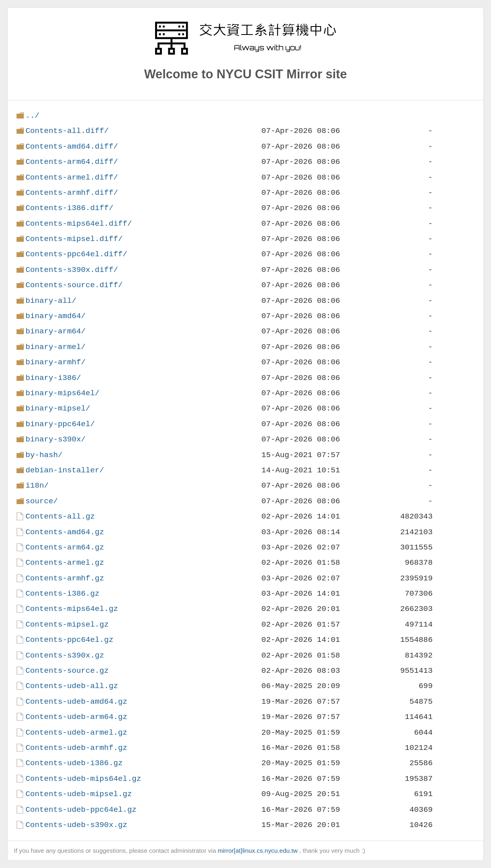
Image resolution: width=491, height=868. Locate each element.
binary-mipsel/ (58, 408)
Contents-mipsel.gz (67, 624)
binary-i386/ (53, 378)
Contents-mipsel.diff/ (74, 239)
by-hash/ (44, 455)
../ (32, 115)
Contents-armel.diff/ (72, 177)
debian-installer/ (65, 470)
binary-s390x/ (55, 439)
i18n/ (37, 485)
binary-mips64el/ (62, 393)
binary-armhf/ (55, 362)
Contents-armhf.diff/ (72, 193)
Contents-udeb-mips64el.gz (83, 779)
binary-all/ (51, 301)
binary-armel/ (55, 347)
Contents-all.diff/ (67, 131)
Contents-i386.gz (62, 593)
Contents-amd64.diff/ (72, 146)
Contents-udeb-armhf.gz (76, 748)
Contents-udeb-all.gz (72, 686)
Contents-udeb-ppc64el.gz (81, 810)
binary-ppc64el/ (60, 424)
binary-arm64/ (55, 331)
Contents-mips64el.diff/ (79, 224)
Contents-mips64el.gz (72, 609)
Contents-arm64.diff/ (72, 162)
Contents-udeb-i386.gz (74, 763)
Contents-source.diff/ (74, 285)
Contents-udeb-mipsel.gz (79, 794)
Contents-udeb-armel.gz (76, 732)
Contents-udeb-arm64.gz (76, 717)
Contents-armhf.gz (65, 578)
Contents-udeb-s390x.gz (76, 825)
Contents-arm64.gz (65, 547)
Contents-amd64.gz (65, 532)
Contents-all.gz (60, 516)
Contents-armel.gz (65, 563)
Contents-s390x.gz (65, 655)
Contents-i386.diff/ (69, 208)
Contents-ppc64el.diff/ (76, 254)
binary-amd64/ (55, 316)
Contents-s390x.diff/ (72, 270)
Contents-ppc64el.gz (69, 640)
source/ (42, 501)
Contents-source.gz (67, 671)
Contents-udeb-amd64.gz (76, 702)
